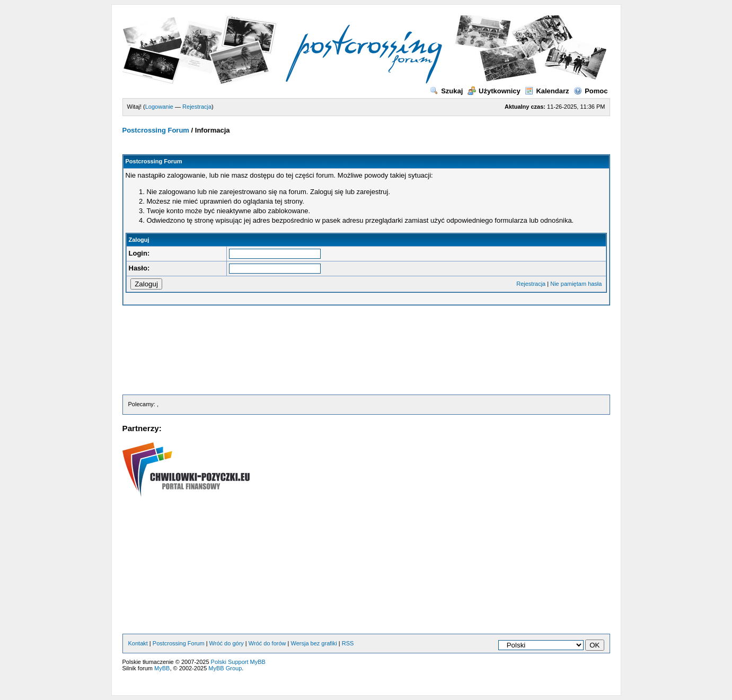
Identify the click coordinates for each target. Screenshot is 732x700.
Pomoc (590, 91)
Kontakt (138, 643)
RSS (348, 643)
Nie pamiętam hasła (576, 284)
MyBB (162, 668)
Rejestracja (197, 107)
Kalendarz (547, 91)
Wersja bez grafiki (314, 643)
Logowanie (159, 107)
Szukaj (446, 91)
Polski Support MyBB (238, 662)
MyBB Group (225, 668)
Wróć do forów (267, 643)
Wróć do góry (227, 643)
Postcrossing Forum (156, 130)
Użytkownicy (494, 91)
